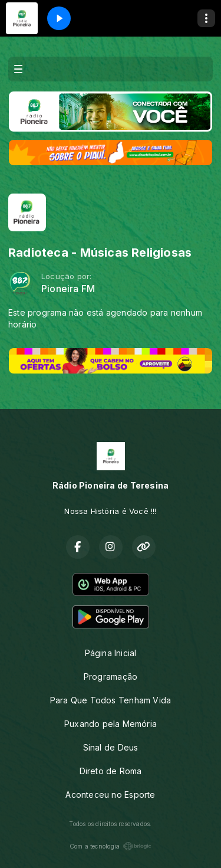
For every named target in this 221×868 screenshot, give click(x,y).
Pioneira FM (68, 289)
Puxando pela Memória (111, 724)
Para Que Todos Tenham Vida (111, 700)
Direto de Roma (111, 771)
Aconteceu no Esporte (110, 795)
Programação (111, 677)
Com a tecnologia (111, 846)
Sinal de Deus (111, 747)
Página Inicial (111, 653)
